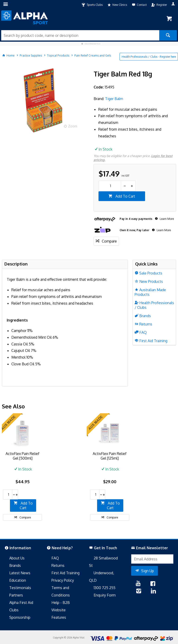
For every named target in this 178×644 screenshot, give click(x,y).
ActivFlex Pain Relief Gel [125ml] (110, 456)
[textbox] (80, 35)
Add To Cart (125, 196)
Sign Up (148, 571)
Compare (109, 241)
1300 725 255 (105, 588)
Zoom (73, 126)
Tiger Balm (114, 99)
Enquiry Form (105, 595)
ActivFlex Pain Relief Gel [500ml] (22, 456)
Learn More (166, 219)
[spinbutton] (110, 186)
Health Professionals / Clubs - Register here (149, 57)
